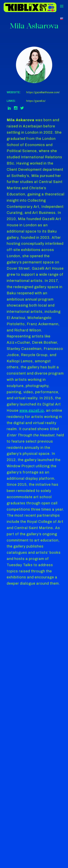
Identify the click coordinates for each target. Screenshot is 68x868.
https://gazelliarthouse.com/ (43, 92)
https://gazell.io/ (36, 101)
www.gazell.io (32, 410)
